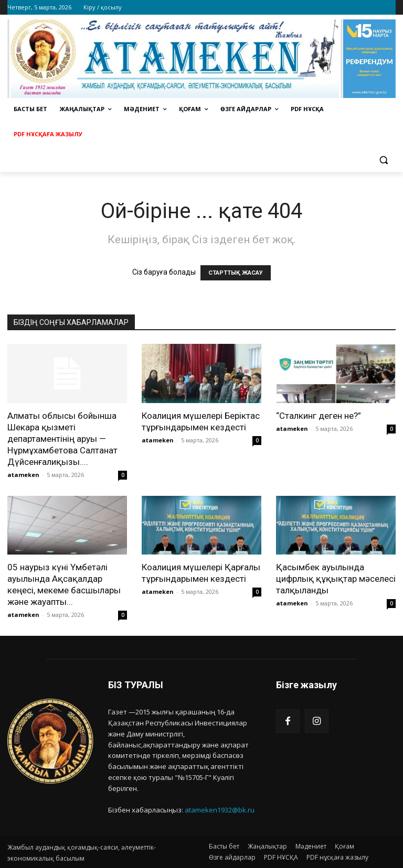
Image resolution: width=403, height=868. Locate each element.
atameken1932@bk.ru (220, 810)
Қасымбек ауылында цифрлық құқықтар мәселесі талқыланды (336, 579)
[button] (383, 160)
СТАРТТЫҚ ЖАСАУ (236, 273)
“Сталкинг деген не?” (319, 416)
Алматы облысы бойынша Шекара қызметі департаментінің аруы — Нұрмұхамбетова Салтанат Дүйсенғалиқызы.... (62, 439)
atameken (23, 475)
